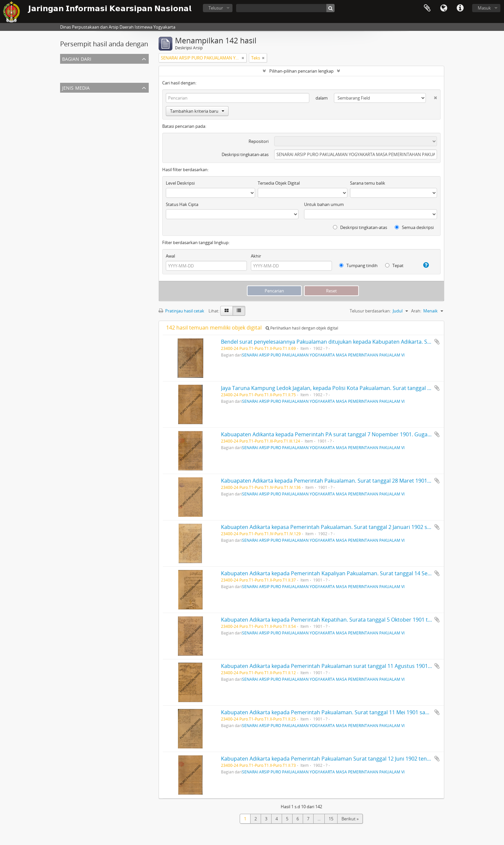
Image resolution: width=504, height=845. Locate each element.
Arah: (416, 311)
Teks (66, 104)
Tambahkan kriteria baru (197, 111)
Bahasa (444, 8)
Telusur (216, 8)
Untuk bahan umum (324, 204)
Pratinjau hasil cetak (181, 311)
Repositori (259, 141)
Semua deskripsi (414, 227)
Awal (170, 256)
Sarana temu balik (368, 183)
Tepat (394, 265)
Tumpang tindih (358, 265)
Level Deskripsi (180, 183)
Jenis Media (76, 87)
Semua (68, 68)
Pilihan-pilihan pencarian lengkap (301, 71)
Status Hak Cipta (182, 204)
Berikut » (350, 819)
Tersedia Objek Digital (279, 183)
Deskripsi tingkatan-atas (245, 154)
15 (331, 819)
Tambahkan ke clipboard (437, 342)
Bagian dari (77, 58)
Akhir (256, 256)
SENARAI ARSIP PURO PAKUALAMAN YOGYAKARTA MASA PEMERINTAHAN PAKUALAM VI (148, 76)
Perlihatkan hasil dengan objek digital (302, 328)
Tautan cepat (460, 8)
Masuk (484, 8)
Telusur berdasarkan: (370, 311)
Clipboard (427, 8)
